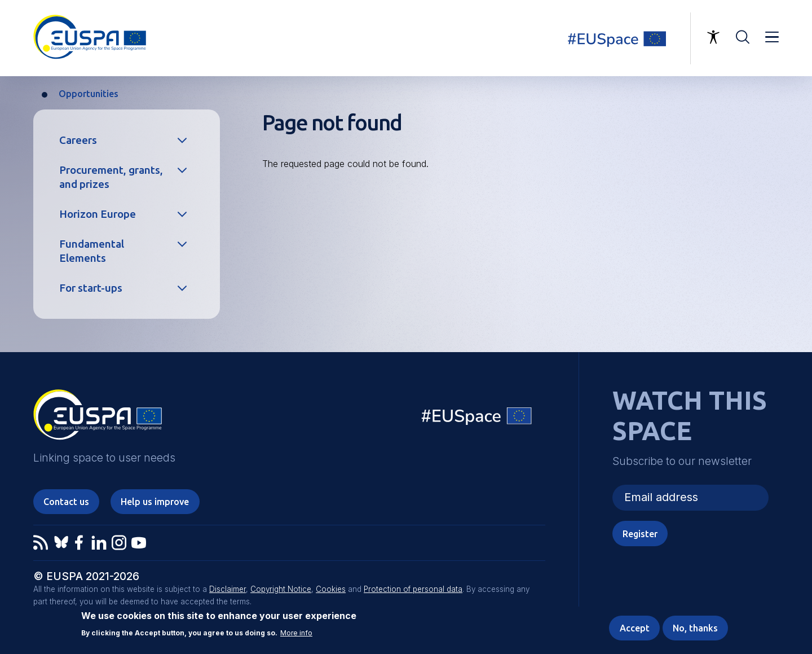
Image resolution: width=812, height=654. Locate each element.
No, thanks (695, 629)
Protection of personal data (413, 589)
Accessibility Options (713, 37)
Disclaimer (228, 589)
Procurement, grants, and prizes (111, 177)
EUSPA (98, 419)
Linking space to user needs (624, 38)
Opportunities (89, 94)
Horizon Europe (98, 214)
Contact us (66, 502)
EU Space (477, 418)
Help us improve (155, 502)
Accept (635, 629)
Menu (772, 37)
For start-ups (91, 288)
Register (640, 534)
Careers (78, 140)
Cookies (331, 589)
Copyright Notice (281, 589)
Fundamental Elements (92, 251)
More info (296, 633)
